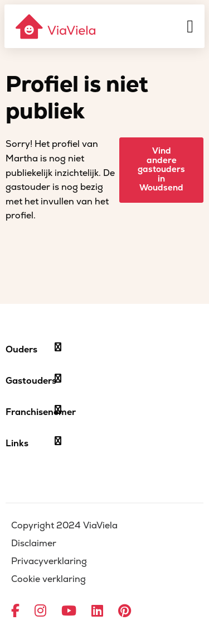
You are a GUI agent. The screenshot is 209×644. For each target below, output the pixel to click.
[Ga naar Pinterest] (125, 612)
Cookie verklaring (48, 579)
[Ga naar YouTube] (69, 612)
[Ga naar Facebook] (15, 612)
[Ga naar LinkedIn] (97, 612)
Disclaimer (34, 543)
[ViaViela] (56, 27)
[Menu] (190, 26)
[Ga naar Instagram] (40, 612)
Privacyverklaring (49, 561)
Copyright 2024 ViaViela (64, 526)
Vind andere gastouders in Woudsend (161, 170)
